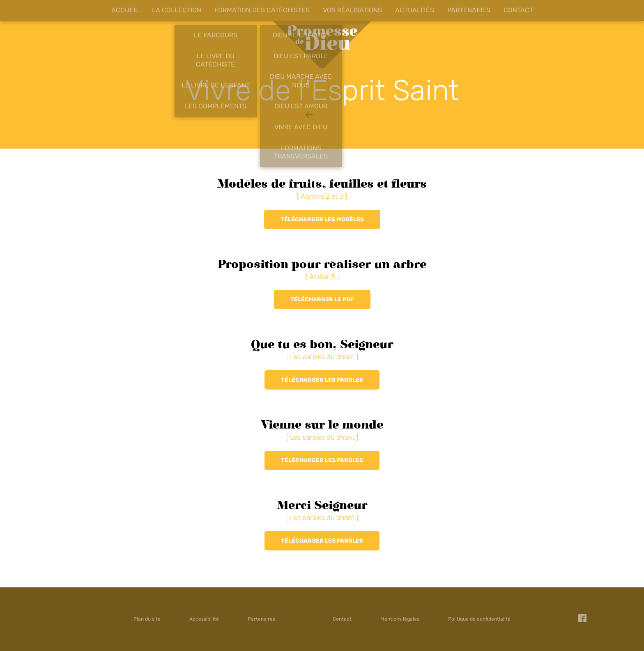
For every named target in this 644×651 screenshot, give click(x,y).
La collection (177, 10)
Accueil (125, 10)
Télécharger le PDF (322, 299)
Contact (518, 10)
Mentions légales (400, 619)
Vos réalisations (352, 10)
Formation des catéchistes (262, 10)
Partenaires (469, 10)
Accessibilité (204, 619)
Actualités (415, 10)
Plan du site (147, 619)
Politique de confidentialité (479, 619)
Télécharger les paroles (322, 380)
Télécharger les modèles (322, 219)
